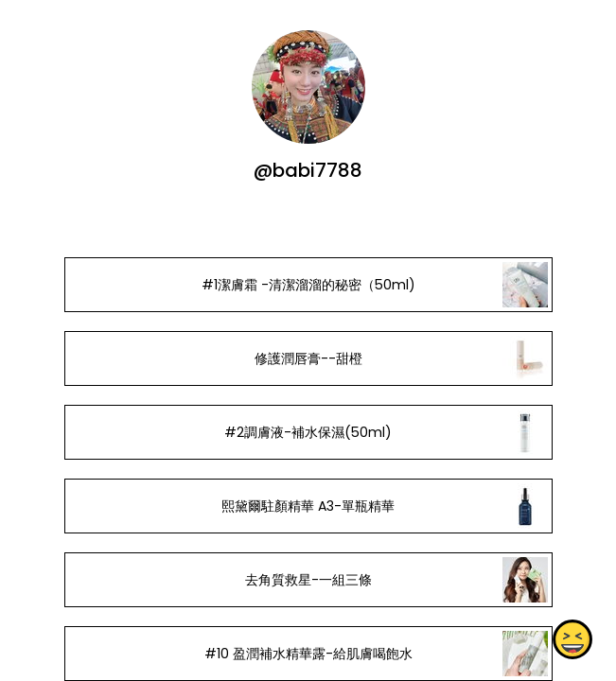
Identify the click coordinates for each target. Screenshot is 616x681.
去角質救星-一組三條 (308, 580)
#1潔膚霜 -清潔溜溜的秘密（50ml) (308, 285)
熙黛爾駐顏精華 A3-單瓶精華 (308, 506)
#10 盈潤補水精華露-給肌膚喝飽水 (308, 654)
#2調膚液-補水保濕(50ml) (308, 432)
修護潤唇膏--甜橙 (308, 358)
